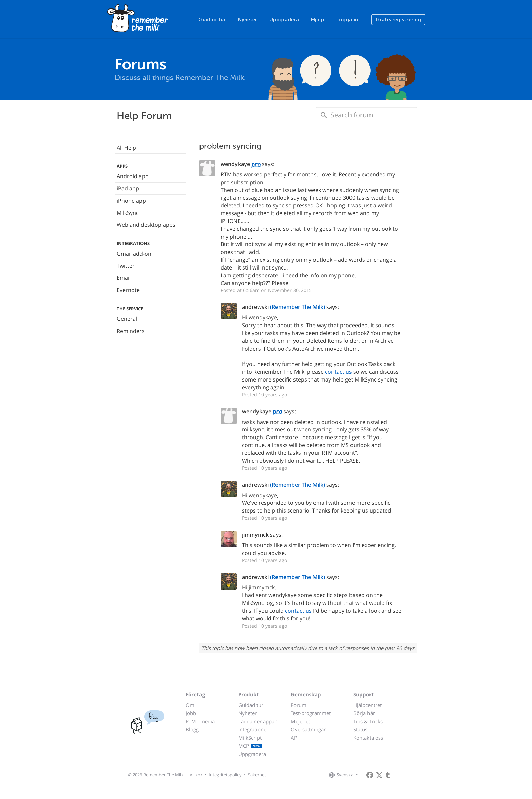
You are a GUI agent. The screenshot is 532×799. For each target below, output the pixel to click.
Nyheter (248, 20)
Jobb (191, 713)
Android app (133, 176)
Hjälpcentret (367, 705)
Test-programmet (311, 713)
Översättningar (308, 729)
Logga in (347, 20)
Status (360, 729)
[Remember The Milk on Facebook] (370, 775)
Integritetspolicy (225, 775)
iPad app (128, 188)
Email (124, 278)
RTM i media (200, 721)
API (295, 738)
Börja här (364, 713)
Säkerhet (257, 775)
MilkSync (128, 213)
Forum (299, 705)
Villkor (196, 775)
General (127, 319)
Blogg (192, 729)
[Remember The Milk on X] (379, 775)
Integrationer (253, 729)
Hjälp (318, 20)
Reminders (131, 331)
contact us (338, 372)
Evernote (128, 290)
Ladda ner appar (257, 721)
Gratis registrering (398, 20)
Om (190, 705)
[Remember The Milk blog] (388, 775)
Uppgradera (284, 20)
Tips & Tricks (368, 721)
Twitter (126, 266)
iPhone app (131, 201)
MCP (250, 746)
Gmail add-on (134, 254)
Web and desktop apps (146, 225)
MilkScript (250, 738)
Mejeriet (300, 721)
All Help (126, 148)
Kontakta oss (368, 738)
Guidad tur (212, 20)
